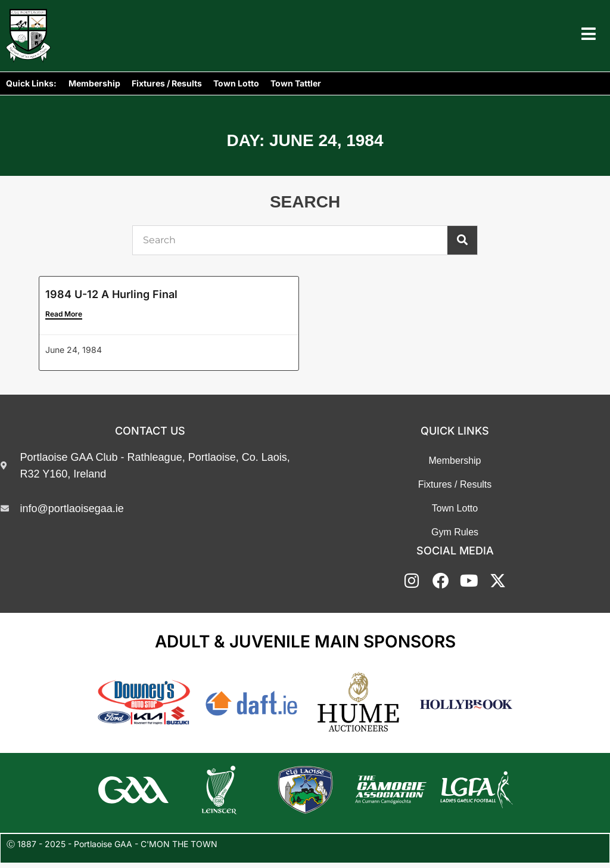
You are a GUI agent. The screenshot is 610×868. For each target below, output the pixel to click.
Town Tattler (296, 83)
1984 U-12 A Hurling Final (111, 294)
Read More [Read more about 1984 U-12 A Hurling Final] (64, 314)
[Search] (462, 240)
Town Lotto (236, 83)
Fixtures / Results (167, 83)
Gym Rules (455, 533)
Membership (94, 83)
